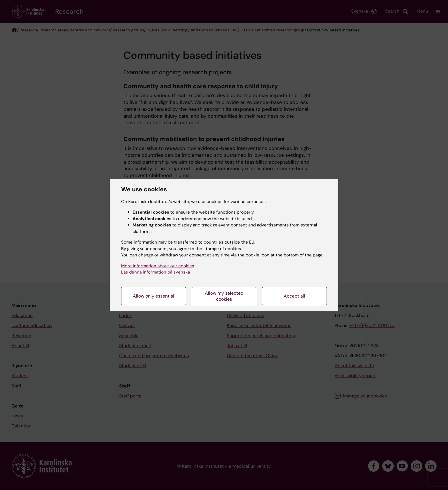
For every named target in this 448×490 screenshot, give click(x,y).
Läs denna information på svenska (156, 272)
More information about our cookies (158, 266)
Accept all (294, 296)
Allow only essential (154, 296)
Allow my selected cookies (224, 296)
